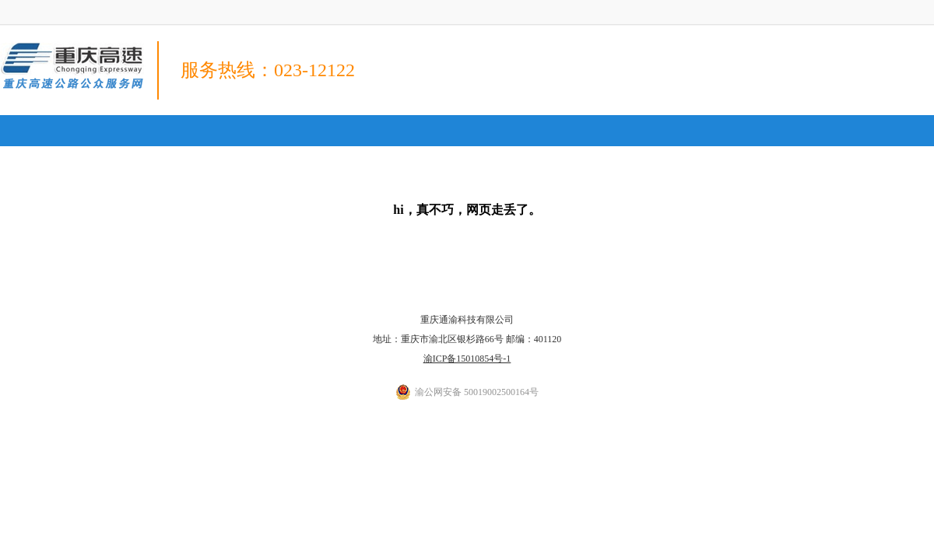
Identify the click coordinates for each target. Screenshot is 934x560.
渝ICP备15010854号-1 (467, 359)
